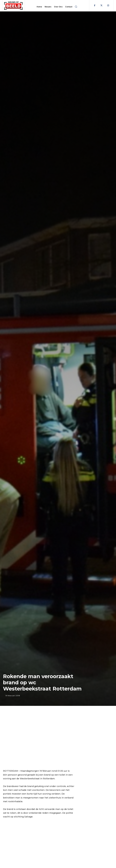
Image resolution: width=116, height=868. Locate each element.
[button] (76, 7)
